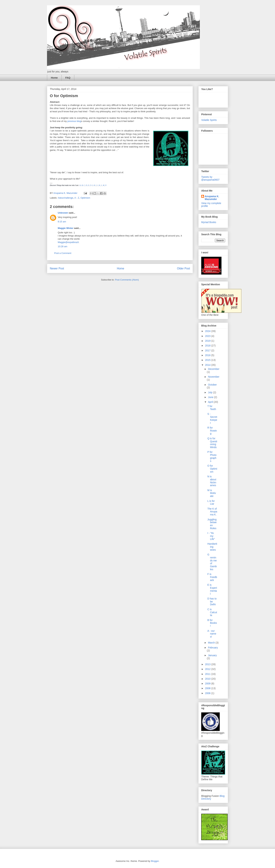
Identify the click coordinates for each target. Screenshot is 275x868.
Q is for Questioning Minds (212, 443)
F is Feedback (212, 577)
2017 (208, 350)
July (210, 392)
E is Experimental (212, 589)
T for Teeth (212, 408)
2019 (208, 341)
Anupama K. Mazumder (212, 198)
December (214, 369)
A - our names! (212, 634)
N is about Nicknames (212, 481)
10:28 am (62, 246)
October (212, 385)
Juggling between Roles (212, 524)
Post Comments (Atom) (127, 280)
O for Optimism (212, 469)
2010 (208, 679)
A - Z (77, 198)
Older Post (183, 268)
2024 (208, 331)
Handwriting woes (212, 547)
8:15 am (62, 222)
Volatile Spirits (209, 120)
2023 (208, 336)
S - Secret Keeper (212, 418)
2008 (208, 688)
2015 (208, 360)
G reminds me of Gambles (212, 562)
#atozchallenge (66, 198)
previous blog (74, 121)
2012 (208, 669)
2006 (208, 693)
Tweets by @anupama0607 (210, 178)
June (211, 397)
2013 (208, 664)
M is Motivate (212, 493)
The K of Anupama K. (212, 512)
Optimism (85, 198)
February (213, 648)
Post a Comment (63, 253)
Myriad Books (209, 222)
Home (54, 78)
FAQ (68, 78)
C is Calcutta (212, 612)
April (211, 402)
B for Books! (212, 623)
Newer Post (57, 268)
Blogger (155, 861)
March (212, 643)
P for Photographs (212, 456)
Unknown (63, 213)
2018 (208, 346)
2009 (208, 684)
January (212, 655)
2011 (208, 674)
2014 (208, 365)
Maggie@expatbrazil (68, 242)
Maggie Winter (66, 228)
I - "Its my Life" (211, 536)
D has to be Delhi (212, 602)
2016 (208, 355)
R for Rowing (212, 431)
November (214, 377)
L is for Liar (211, 502)
